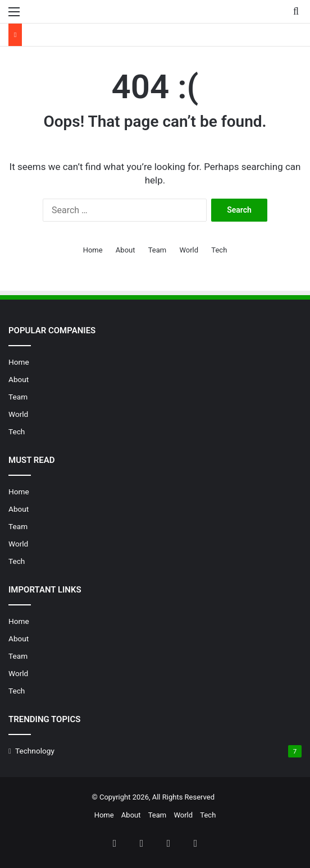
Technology (35, 751)
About (126, 250)
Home (93, 250)
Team (158, 250)
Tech (219, 250)
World (189, 250)
